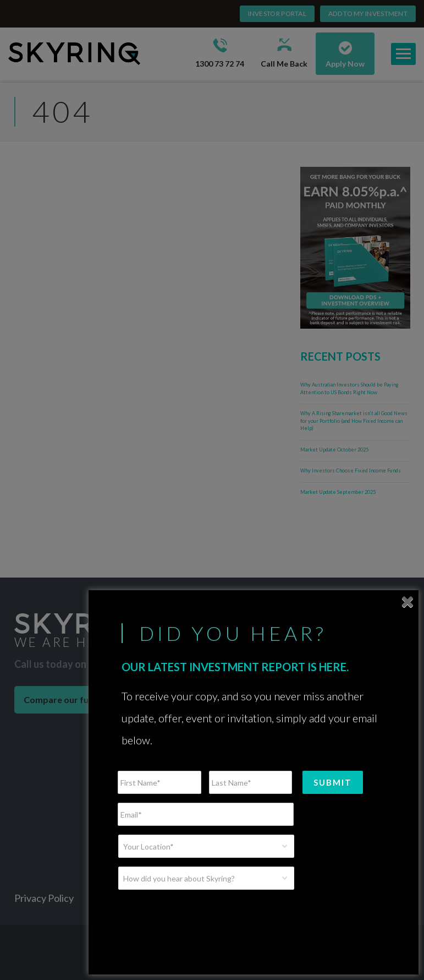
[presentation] (201, 920)
